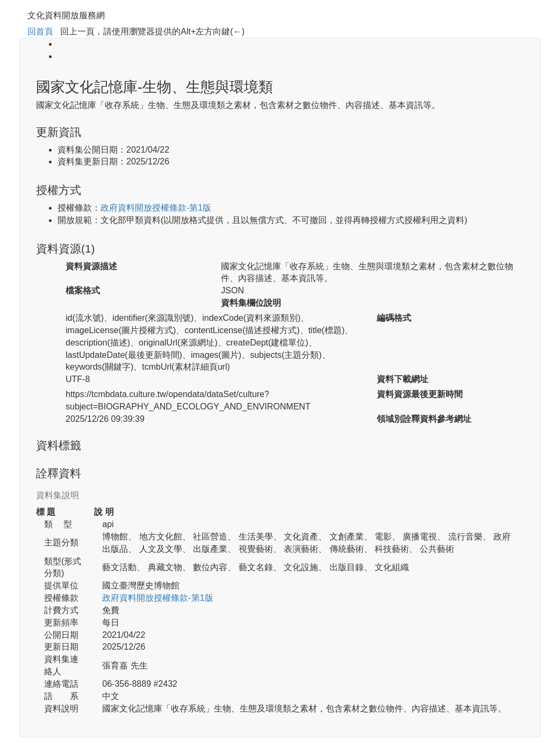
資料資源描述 (91, 266)
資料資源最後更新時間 (420, 394)
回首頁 (40, 31)
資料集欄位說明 (251, 303)
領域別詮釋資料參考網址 (424, 419)
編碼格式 (394, 318)
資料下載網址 (403, 379)
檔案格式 (83, 290)
